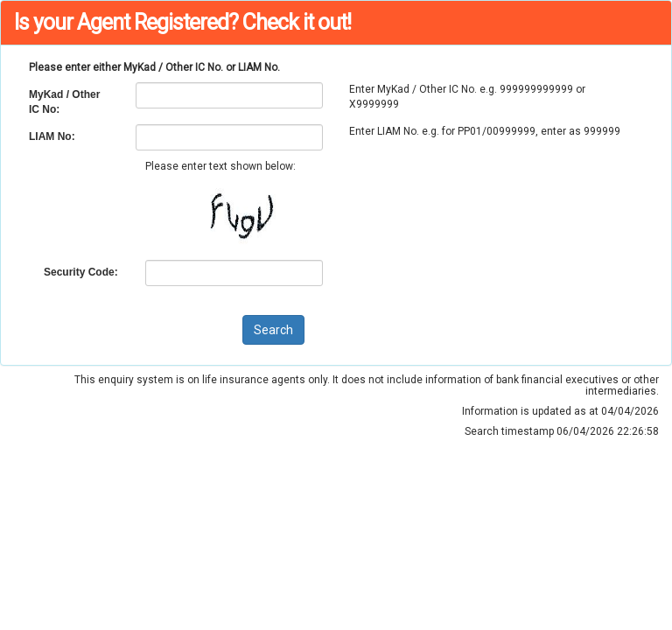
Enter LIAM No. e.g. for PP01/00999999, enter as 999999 (485, 131)
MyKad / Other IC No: (64, 102)
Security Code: (81, 272)
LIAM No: (52, 136)
